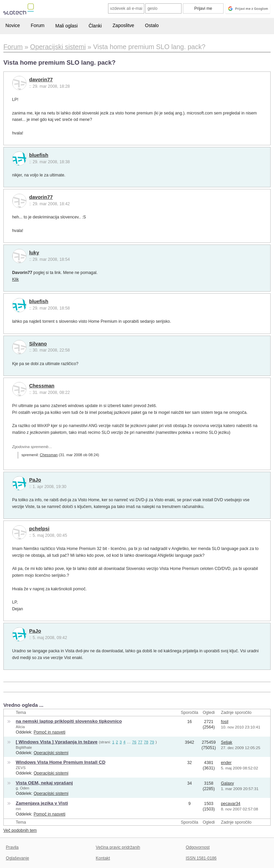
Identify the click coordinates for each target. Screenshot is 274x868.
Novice (13, 25)
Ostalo (152, 25)
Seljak (227, 742)
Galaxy (227, 783)
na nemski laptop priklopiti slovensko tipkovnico (69, 721)
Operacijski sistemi (51, 753)
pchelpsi (39, 529)
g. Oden (23, 788)
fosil (225, 722)
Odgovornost (198, 847)
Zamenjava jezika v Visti (42, 803)
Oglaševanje (17, 858)
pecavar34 (231, 804)
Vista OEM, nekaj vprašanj (44, 783)
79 (152, 742)
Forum (38, 25)
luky (34, 253)
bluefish (39, 155)
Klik (16, 279)
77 (140, 742)
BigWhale (24, 747)
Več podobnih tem (20, 830)
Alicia (20, 727)
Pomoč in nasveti (49, 732)
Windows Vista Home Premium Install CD (61, 762)
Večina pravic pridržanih (118, 847)
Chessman (42, 386)
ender (226, 763)
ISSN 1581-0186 (201, 858)
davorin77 (41, 80)
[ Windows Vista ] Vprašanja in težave (57, 742)
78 (146, 742)
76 (134, 742)
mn (18, 809)
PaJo (35, 480)
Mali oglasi (66, 26)
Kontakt (103, 858)
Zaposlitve (123, 25)
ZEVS (21, 768)
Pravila (12, 847)
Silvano (38, 344)
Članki (95, 26)
